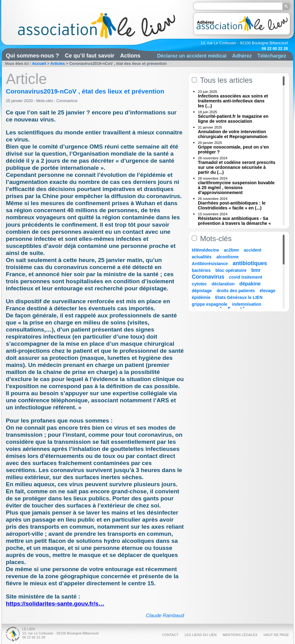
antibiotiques (250, 263)
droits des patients (236, 291)
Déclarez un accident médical (192, 56)
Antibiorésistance (210, 264)
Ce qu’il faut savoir (90, 56)
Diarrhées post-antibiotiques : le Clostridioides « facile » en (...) (232, 205)
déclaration (223, 284)
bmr (256, 270)
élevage (267, 291)
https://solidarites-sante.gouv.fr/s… (55, 604)
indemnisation (247, 304)
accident (253, 250)
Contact (170, 635)
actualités (202, 257)
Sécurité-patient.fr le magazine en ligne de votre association (233, 119)
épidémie (201, 297)
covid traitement (246, 277)
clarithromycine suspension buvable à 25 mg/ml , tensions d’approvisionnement (236, 188)
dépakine (250, 284)
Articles (58, 64)
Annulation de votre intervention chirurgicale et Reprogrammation (233, 134)
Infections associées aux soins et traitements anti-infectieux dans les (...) (233, 101)
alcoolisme (227, 257)
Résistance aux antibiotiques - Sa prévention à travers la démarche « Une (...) (234, 223)
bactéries (201, 270)
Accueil (39, 64)
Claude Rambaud (165, 616)
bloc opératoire (231, 270)
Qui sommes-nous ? (32, 56)
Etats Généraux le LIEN (239, 297)
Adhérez (242, 56)
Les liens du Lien (201, 635)
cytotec (199, 284)
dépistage (202, 291)
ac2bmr (231, 250)
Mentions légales (240, 635)
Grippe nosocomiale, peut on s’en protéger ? (233, 149)
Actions (130, 56)
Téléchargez (272, 56)
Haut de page (276, 635)
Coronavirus (67, 101)
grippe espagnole (210, 304)
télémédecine (205, 250)
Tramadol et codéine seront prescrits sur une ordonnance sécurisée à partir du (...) (237, 167)
